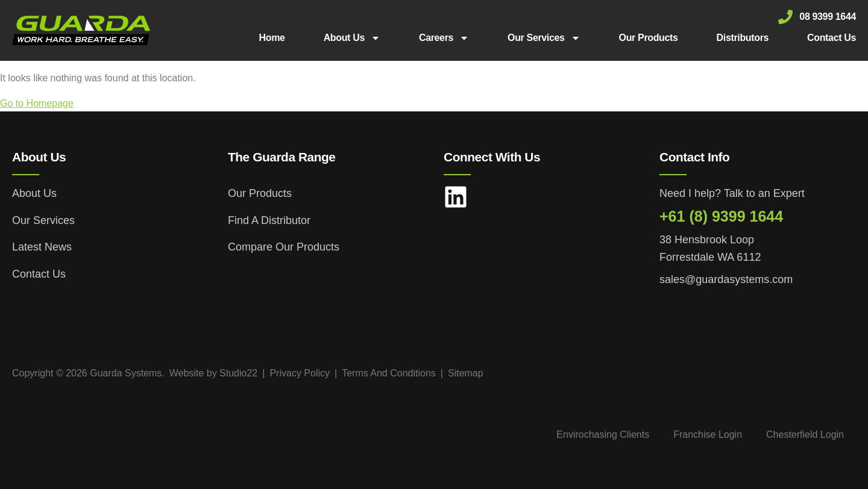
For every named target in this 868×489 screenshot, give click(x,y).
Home (272, 38)
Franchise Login (708, 434)
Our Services (544, 38)
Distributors (743, 38)
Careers (444, 38)
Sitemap (466, 373)
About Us (352, 38)
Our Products (649, 38)
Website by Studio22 (213, 373)
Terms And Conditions (389, 373)
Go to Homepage (37, 103)
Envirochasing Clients (603, 434)
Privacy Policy (300, 373)
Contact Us (832, 38)
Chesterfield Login (805, 434)
